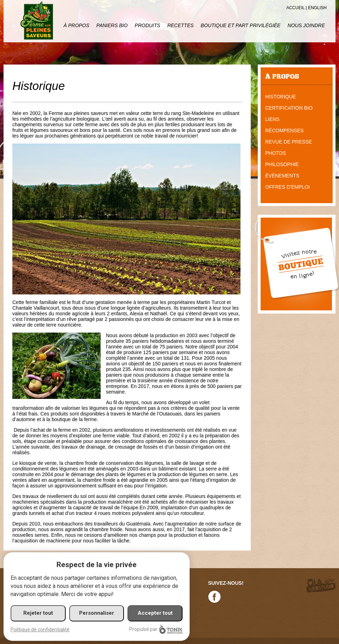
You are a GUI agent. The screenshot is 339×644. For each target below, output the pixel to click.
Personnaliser (97, 613)
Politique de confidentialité (40, 630)
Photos (276, 153)
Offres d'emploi (287, 187)
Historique (281, 97)
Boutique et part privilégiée (240, 25)
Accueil (296, 8)
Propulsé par (156, 629)
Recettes (181, 25)
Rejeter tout (38, 613)
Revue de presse (289, 142)
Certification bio (289, 108)
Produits (147, 25)
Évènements (282, 176)
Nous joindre (306, 25)
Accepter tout (155, 613)
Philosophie (282, 164)
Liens (272, 119)
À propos (76, 25)
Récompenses (284, 130)
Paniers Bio (112, 25)
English (317, 8)
